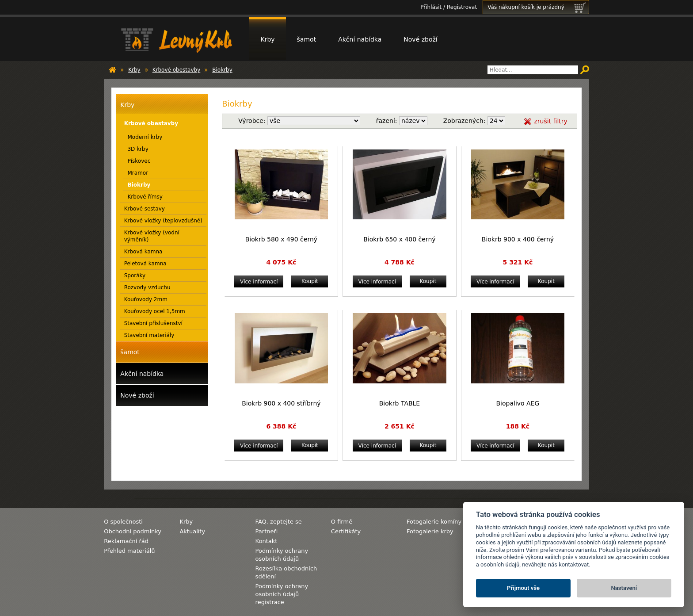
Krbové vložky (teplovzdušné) (163, 221)
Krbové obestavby (177, 70)
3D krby (138, 149)
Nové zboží (420, 39)
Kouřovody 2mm (146, 299)
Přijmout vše (523, 588)
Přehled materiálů (129, 551)
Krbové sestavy (145, 209)
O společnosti (123, 522)
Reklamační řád (126, 541)
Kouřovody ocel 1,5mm (155, 311)
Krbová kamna (143, 252)
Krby (267, 39)
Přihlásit (431, 7)
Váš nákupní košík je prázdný (538, 7)
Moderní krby (145, 137)
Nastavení (624, 588)
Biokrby (222, 70)
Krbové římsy (145, 197)
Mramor (138, 173)
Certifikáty (346, 531)
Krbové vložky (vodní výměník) (152, 236)
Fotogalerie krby (430, 531)
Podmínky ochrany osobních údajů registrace (282, 594)
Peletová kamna (145, 264)
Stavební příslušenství (153, 323)
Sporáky (135, 275)
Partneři (267, 531)
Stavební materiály (149, 335)
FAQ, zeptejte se (279, 522)
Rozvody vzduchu (147, 287)
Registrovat (462, 7)
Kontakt (267, 541)
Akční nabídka (360, 39)
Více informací (259, 282)
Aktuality (192, 531)
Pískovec (139, 161)
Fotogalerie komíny (434, 522)
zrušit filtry (550, 121)
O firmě (342, 522)
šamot (307, 39)
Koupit (310, 281)
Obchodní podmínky (133, 531)
